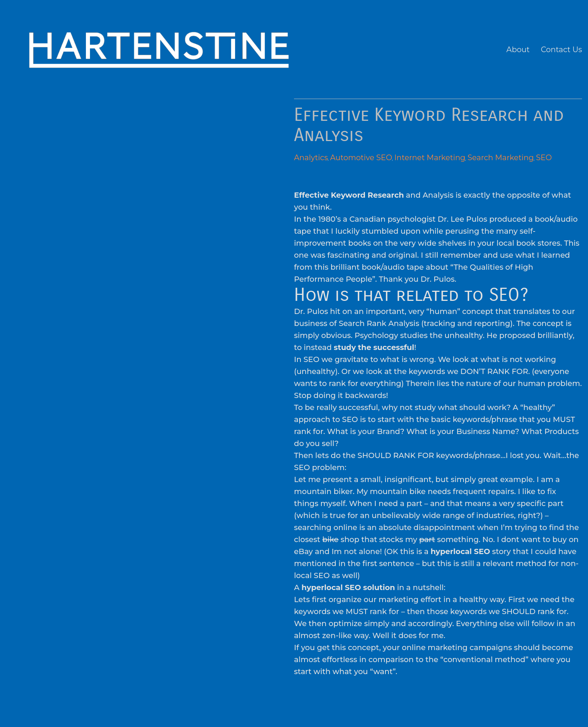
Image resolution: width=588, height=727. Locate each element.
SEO (544, 158)
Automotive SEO (361, 158)
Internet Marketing (430, 158)
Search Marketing (501, 158)
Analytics (311, 158)
